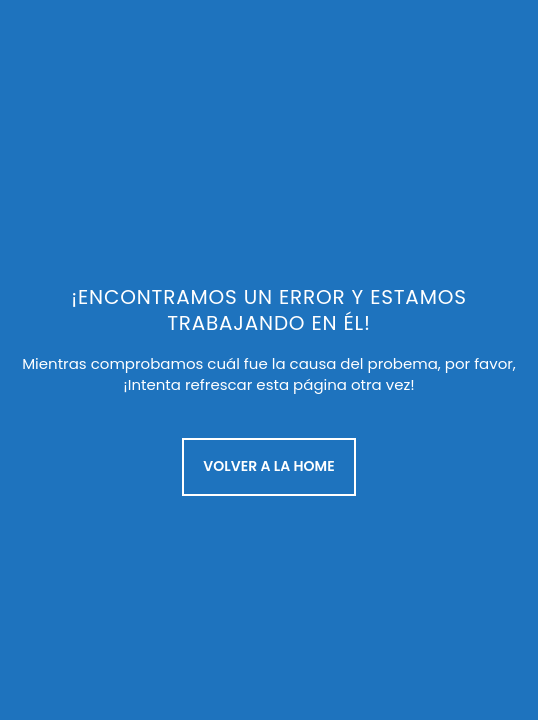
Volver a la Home (268, 466)
